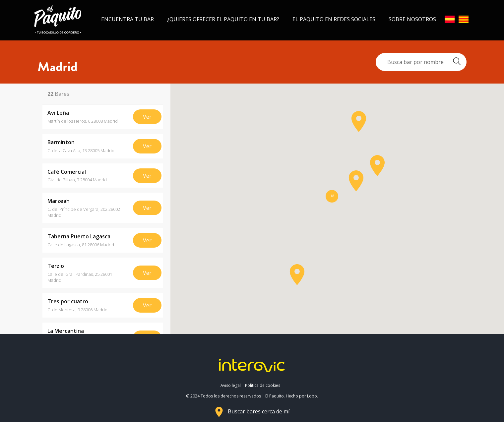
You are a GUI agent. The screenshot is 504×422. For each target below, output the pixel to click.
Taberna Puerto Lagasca (79, 237)
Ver (147, 117)
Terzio (56, 266)
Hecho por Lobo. (302, 396)
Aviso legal (231, 385)
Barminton (61, 142)
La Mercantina (66, 331)
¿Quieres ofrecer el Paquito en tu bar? (223, 19)
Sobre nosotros (412, 19)
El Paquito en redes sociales (334, 19)
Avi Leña (58, 113)
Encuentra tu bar (127, 19)
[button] (297, 275)
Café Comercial (67, 172)
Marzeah (59, 201)
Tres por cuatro (68, 301)
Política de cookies (263, 385)
